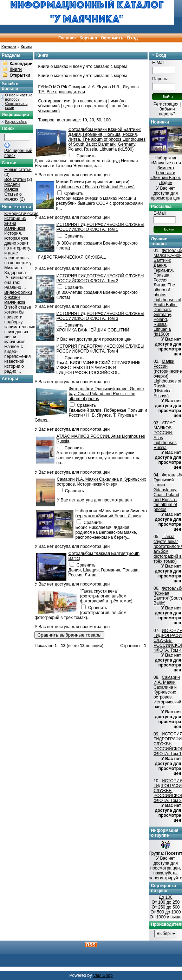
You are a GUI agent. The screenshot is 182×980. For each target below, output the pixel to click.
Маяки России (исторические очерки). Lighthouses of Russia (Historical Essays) (95, 184)
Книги (26, 47)
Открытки (20, 75)
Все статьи (15, 179)
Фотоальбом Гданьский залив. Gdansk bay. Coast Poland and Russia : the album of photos (106, 394)
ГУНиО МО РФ (53, 87)
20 (92, 120)
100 (107, 120)
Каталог (9, 47)
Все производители (66, 92)
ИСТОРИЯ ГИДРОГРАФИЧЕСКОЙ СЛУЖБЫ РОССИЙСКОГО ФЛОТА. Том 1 (100, 227)
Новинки (160, 122)
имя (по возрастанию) (86, 101)
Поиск (8, 128)
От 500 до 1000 (165, 912)
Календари (21, 64)
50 (99, 120)
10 (85, 120)
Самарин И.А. (82, 87)
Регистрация (166, 104)
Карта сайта (16, 121)
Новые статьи (18, 170)
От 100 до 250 (166, 902)
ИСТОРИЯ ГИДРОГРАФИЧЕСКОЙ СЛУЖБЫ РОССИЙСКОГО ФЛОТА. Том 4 (100, 349)
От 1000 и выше (166, 917)
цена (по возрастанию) (86, 106)
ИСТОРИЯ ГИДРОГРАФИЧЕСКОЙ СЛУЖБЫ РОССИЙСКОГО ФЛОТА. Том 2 (100, 278)
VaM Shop (103, 975)
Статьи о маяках (13, 197)
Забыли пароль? (167, 112)
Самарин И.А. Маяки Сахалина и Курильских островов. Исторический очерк (101, 482)
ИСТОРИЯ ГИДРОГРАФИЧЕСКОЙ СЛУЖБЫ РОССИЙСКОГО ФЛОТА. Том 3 (100, 316)
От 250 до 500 (166, 907)
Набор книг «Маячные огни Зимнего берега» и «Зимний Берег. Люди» (111, 513)
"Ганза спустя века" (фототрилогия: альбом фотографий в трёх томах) (106, 596)
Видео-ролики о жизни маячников (18, 297)
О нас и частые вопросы (19, 97)
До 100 (166, 897)
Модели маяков (12, 187)
